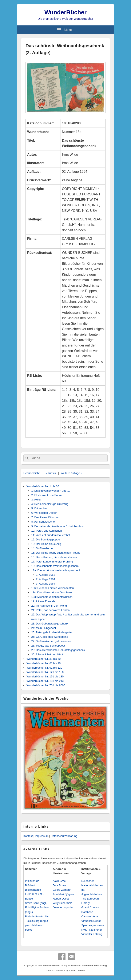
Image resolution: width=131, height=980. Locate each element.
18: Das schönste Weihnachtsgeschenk (55, 566)
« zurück (51, 473)
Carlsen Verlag (90, 916)
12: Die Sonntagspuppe (46, 539)
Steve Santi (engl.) (36, 903)
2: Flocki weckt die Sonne (47, 495)
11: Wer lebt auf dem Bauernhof (51, 535)
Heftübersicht (31, 473)
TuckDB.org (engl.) (37, 921)
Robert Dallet (61, 899)
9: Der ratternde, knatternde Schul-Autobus (57, 526)
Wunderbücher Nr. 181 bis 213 (45, 681)
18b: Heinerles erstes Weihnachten (53, 588)
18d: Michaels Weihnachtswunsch (52, 597)
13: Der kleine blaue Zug (46, 544)
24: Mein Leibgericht (44, 628)
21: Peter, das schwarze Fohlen (51, 610)
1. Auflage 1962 (45, 575)
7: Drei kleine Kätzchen (45, 517)
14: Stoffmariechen (43, 548)
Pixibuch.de (32, 881)
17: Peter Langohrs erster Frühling (52, 562)
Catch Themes (77, 971)
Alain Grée (59, 881)
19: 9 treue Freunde (43, 601)
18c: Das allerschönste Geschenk (52, 592)
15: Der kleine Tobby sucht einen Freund (56, 553)
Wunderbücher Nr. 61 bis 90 (44, 663)
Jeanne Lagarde (63, 907)
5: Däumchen (39, 508)
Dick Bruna (60, 885)
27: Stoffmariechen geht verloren (51, 641)
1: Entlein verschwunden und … (51, 491)
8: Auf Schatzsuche (43, 522)
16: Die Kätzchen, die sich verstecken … (56, 557)
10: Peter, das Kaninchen (47, 531)
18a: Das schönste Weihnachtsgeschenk (56, 570)
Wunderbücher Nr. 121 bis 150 (45, 672)
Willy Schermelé (63, 903)
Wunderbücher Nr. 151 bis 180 (45, 676)
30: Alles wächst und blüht (47, 654)
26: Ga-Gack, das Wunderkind (50, 637)
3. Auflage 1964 (45, 584)
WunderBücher (65, 12)
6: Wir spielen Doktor (44, 513)
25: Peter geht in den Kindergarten (52, 632)
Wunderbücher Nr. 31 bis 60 (44, 659)
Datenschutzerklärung (64, 836)
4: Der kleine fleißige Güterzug (50, 504)
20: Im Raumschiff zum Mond (49, 606)
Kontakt (28, 836)
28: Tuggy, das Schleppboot (48, 646)
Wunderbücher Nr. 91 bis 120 (44, 668)
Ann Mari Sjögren (63, 894)
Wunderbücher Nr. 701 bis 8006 (46, 685)
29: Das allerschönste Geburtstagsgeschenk (58, 650)
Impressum (42, 836)
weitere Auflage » (72, 473)
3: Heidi (36, 500)
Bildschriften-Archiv (37, 916)
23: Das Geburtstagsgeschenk (50, 624)
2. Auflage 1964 (45, 579)
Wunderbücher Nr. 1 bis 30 (43, 486)
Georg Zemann (62, 890)
